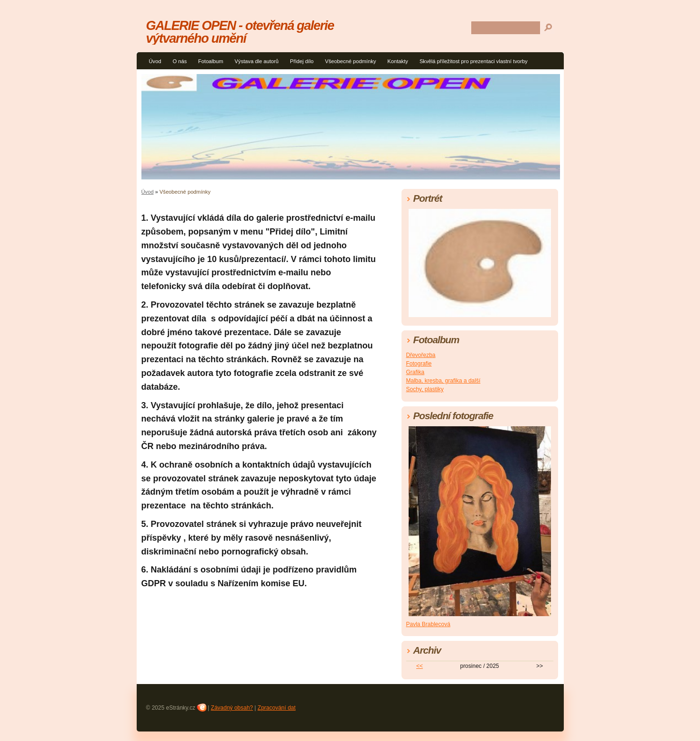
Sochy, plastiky (425, 389)
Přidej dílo (302, 61)
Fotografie (419, 364)
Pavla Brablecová (428, 624)
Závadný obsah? (232, 708)
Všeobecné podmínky (351, 61)
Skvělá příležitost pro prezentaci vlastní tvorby (474, 61)
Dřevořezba (421, 355)
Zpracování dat (277, 708)
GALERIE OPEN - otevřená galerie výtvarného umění (240, 32)
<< (420, 666)
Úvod (155, 61)
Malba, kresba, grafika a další (443, 381)
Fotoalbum (210, 61)
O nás (180, 61)
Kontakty (398, 61)
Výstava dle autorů (257, 61)
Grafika (415, 372)
